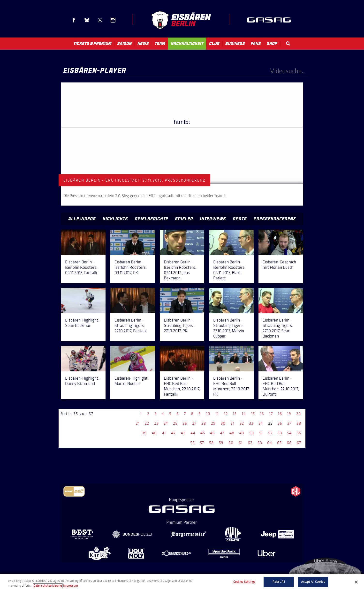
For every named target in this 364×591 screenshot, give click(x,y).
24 (166, 423)
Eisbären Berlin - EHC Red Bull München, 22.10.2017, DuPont (281, 386)
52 (270, 433)
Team (160, 44)
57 (202, 443)
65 (279, 443)
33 (251, 423)
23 (156, 423)
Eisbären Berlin (181, 20)
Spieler (184, 219)
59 (221, 443)
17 (271, 414)
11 (217, 414)
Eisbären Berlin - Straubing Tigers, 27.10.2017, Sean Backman (278, 328)
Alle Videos (82, 219)
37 (289, 423)
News (143, 44)
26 (185, 423)
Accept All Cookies (313, 582)
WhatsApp (100, 20)
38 (299, 423)
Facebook (74, 20)
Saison (124, 44)
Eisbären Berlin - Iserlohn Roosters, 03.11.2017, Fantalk (81, 267)
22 (147, 423)
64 (270, 443)
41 (164, 433)
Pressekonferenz (275, 219)
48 (232, 433)
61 (241, 443)
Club (214, 44)
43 (183, 433)
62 (250, 443)
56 (193, 443)
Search (288, 43)
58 (211, 443)
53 (280, 433)
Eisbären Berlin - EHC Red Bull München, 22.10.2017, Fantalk (182, 386)
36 (280, 423)
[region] (182, 582)
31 (233, 423)
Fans (256, 44)
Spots (240, 219)
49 (242, 433)
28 (204, 423)
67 (299, 443)
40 (154, 433)
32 (242, 423)
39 (144, 433)
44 (193, 433)
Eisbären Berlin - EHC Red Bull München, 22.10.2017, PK (231, 386)
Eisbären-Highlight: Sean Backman (82, 323)
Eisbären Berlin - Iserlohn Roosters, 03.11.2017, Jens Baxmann (180, 270)
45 (203, 433)
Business (235, 44)
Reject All (279, 582)
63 (260, 443)
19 (289, 414)
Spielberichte (152, 219)
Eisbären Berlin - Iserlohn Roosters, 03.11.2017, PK (131, 267)
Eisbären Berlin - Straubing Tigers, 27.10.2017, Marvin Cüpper (229, 328)
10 (208, 414)
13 (235, 414)
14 (244, 414)
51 (261, 433)
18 (280, 414)
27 (194, 423)
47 (222, 433)
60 (231, 443)
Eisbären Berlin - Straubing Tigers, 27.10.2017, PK (179, 325)
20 (299, 414)
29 (213, 423)
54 (289, 433)
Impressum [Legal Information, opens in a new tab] (71, 586)
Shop (272, 44)
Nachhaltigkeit (187, 44)
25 (175, 423)
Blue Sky (87, 20)
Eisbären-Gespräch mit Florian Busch (279, 265)
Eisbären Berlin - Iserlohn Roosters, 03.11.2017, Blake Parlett (229, 270)
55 (299, 433)
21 (138, 423)
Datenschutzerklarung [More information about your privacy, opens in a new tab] (48, 586)
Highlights (115, 219)
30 (223, 423)
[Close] (356, 582)
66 (289, 443)
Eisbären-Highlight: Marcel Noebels (132, 381)
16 (262, 414)
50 (252, 433)
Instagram (113, 20)
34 (261, 423)
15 (253, 414)
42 (173, 433)
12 (226, 414)
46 (212, 433)
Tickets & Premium (92, 44)
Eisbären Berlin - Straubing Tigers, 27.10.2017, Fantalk (130, 325)
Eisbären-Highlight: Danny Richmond (82, 381)
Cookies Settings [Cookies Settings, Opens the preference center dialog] (244, 582)
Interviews (213, 219)
